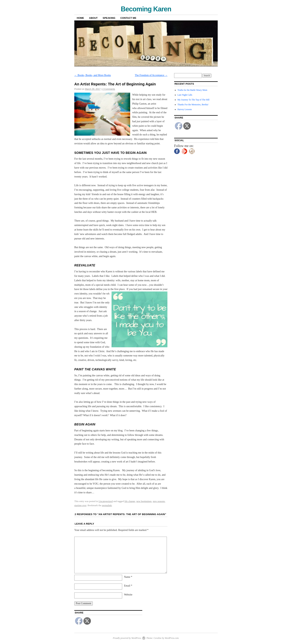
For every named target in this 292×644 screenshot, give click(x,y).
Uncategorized (106, 501)
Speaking (109, 18)
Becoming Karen (146, 9)
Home (80, 18)
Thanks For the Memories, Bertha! (193, 105)
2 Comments (109, 89)
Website (128, 595)
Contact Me (128, 18)
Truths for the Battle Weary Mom (192, 90)
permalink (107, 505)
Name (128, 577)
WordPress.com (172, 638)
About (93, 18)
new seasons (159, 501)
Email (128, 586)
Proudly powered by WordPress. (127, 638)
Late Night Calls (185, 95)
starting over (80, 505)
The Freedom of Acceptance (151, 75)
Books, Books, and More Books (93, 75)
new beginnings (144, 501)
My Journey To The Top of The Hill (193, 100)
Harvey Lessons (185, 109)
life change (130, 501)
